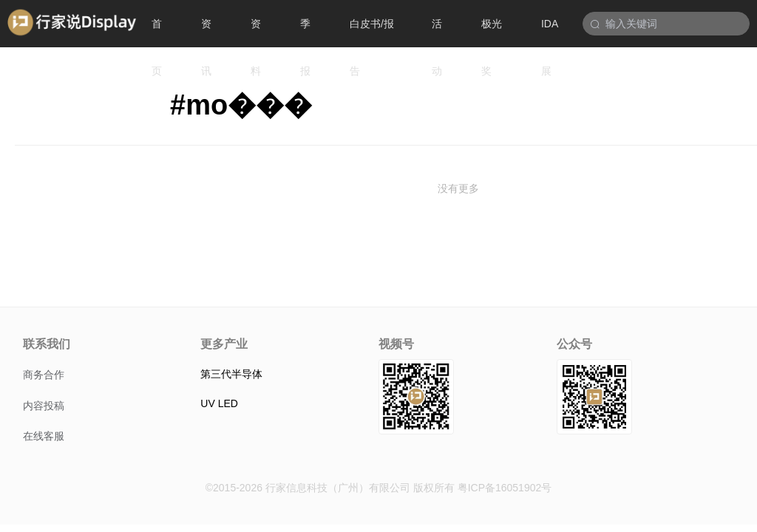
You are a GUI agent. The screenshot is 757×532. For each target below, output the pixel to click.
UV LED (219, 403)
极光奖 (492, 33)
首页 (157, 33)
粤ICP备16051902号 (505, 488)
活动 (437, 33)
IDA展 (550, 33)
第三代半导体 (231, 374)
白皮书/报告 (372, 33)
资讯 (206, 33)
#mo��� (241, 105)
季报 (305, 33)
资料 (256, 33)
